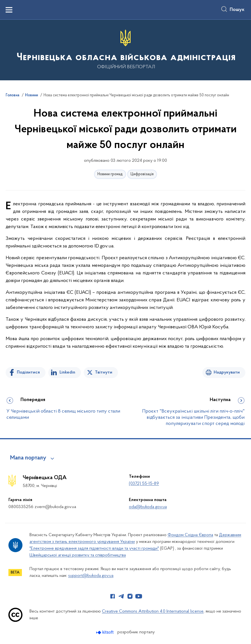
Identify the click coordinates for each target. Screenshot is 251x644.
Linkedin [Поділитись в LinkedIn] (67, 372)
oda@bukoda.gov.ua (148, 507)
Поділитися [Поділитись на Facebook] (28, 372)
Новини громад (110, 174)
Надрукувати (227, 372)
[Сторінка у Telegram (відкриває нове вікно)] (121, 596)
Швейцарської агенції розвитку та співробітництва (78, 555)
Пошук (237, 10)
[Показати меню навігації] (9, 10)
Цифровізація (142, 174)
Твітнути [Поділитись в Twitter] (104, 372)
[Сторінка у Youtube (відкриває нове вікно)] (139, 596)
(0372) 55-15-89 (144, 484)
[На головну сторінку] (126, 50)
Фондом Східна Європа (190, 535)
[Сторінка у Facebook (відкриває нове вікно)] (113, 596)
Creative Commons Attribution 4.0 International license (153, 611)
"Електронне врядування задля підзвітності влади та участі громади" (94, 549)
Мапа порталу (28, 458)
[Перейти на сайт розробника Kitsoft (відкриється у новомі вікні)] (105, 632)
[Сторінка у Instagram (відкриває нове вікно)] (130, 596)
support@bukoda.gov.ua (91, 576)
